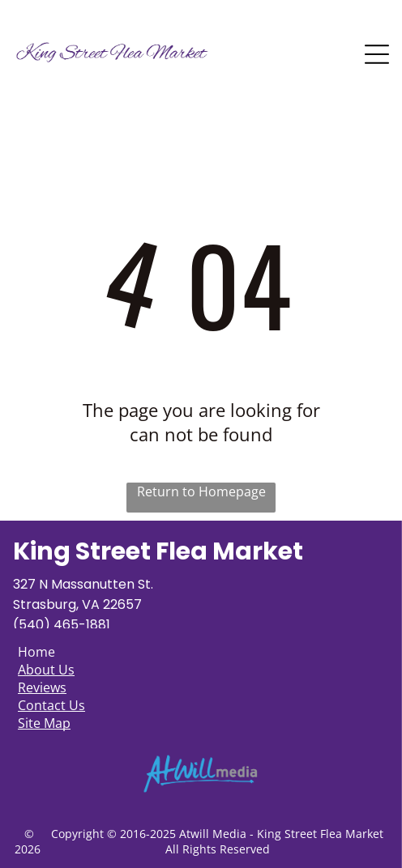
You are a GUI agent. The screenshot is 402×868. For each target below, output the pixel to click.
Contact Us (51, 705)
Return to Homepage (201, 491)
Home (36, 652)
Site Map (44, 723)
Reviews (42, 687)
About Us (46, 670)
